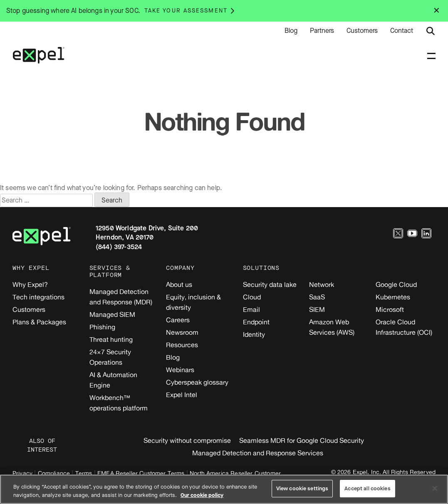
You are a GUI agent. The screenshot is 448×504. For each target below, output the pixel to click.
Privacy (22, 473)
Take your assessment (186, 11)
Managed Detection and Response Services (258, 453)
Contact (402, 31)
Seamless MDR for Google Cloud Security (302, 440)
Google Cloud (396, 284)
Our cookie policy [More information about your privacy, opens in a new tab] (202, 495)
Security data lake (270, 284)
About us (179, 284)
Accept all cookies (367, 488)
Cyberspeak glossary (197, 382)
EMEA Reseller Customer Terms (141, 473)
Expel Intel (182, 395)
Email (251, 309)
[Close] (435, 488)
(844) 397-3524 (119, 247)
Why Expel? (30, 284)
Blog (291, 31)
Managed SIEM (112, 314)
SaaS (317, 297)
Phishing (102, 327)
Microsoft (390, 309)
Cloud (252, 297)
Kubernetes (393, 297)
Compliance (54, 473)
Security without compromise (187, 440)
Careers (178, 320)
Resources (182, 345)
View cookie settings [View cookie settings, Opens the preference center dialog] (302, 488)
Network (322, 284)
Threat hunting (111, 339)
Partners (322, 31)
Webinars (180, 370)
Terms (84, 473)
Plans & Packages (39, 322)
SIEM (317, 309)
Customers (362, 31)
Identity (254, 334)
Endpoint (256, 322)
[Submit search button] (431, 31)
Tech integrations (38, 297)
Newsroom (182, 332)
